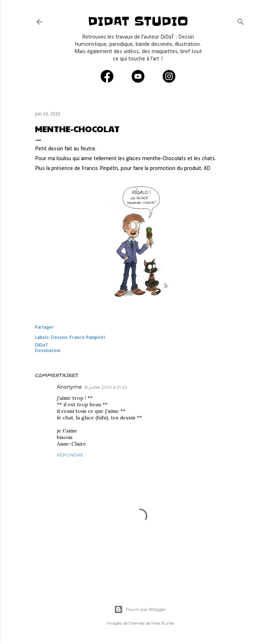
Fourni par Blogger (140, 609)
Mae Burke (163, 623)
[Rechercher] (241, 20)
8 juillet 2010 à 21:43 (106, 387)
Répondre (70, 455)
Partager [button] (44, 327)
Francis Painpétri (87, 337)
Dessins (59, 337)
